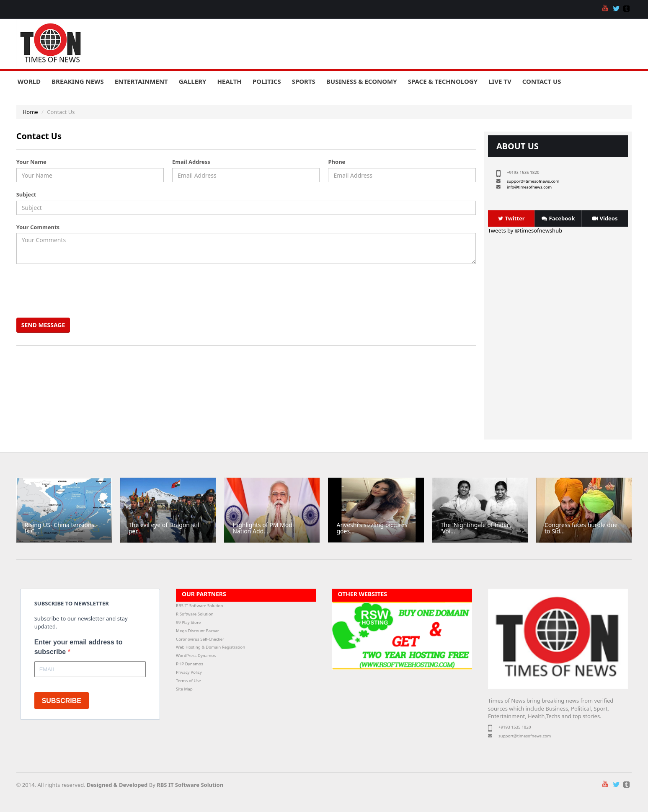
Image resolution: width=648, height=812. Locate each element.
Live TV (500, 81)
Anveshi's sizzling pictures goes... (372, 528)
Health (229, 81)
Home (30, 112)
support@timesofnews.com (533, 181)
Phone (337, 162)
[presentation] (82, 291)
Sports (304, 81)
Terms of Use (188, 681)
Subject (26, 194)
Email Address (191, 162)
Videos (605, 218)
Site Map (184, 689)
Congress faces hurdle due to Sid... (581, 528)
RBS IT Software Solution (199, 606)
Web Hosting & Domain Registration (210, 647)
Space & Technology (443, 81)
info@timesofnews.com (529, 187)
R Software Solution (195, 614)
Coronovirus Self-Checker (200, 639)
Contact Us (542, 81)
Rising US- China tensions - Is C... (61, 528)
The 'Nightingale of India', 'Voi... (476, 528)
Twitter (511, 218)
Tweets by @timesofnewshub (525, 230)
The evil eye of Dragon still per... (165, 528)
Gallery (193, 81)
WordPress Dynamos (196, 656)
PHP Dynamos (190, 664)
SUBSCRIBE (62, 701)
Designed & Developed (117, 785)
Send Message (43, 325)
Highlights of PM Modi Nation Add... (263, 528)
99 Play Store (188, 622)
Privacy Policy (189, 672)
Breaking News (78, 81)
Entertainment (141, 81)
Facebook (558, 218)
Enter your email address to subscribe (79, 647)
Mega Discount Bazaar (197, 631)
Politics (267, 81)
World (29, 81)
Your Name (31, 162)
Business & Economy (362, 81)
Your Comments (38, 227)
